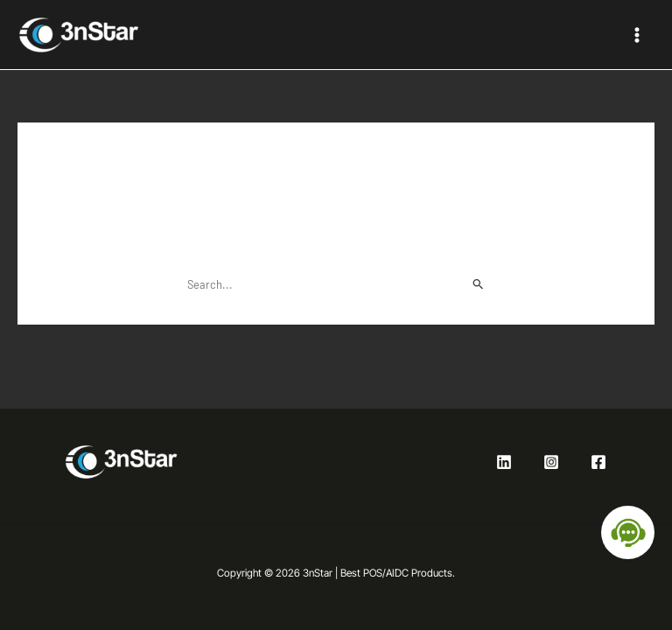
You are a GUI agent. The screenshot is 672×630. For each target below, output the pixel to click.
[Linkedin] (504, 462)
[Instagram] (551, 462)
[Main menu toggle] (637, 35)
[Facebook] (598, 462)
